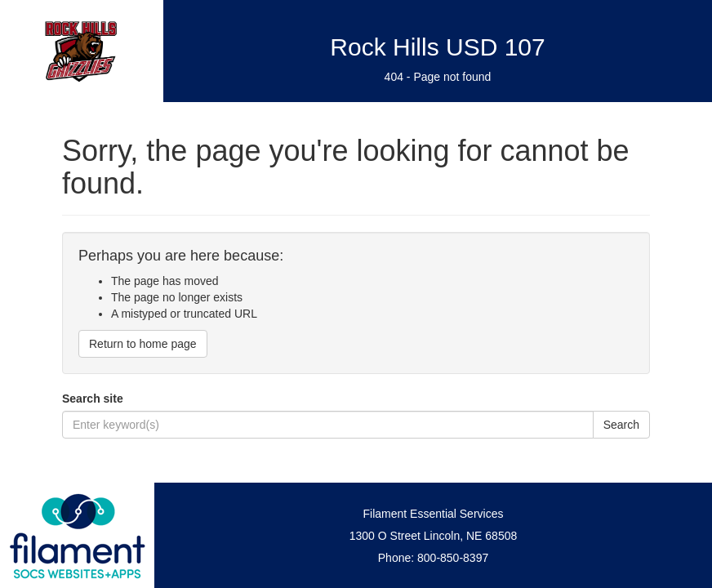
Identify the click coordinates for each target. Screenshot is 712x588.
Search (621, 425)
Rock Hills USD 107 (437, 47)
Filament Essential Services (434, 514)
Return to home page (143, 344)
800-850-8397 (453, 558)
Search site (93, 399)
